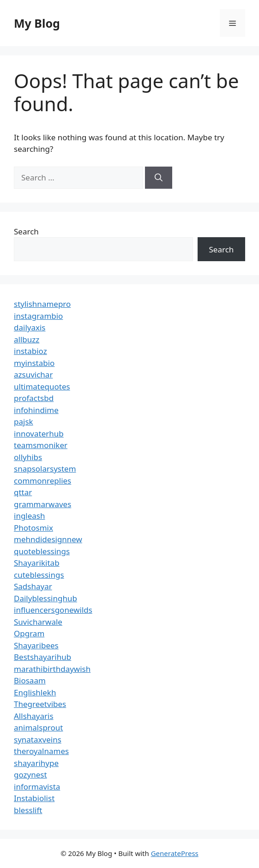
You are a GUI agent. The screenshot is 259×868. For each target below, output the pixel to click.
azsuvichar (33, 374)
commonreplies (42, 481)
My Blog (37, 23)
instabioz (30, 351)
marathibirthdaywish (52, 669)
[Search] (159, 178)
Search (26, 231)
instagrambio (38, 316)
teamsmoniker (41, 445)
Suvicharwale (38, 622)
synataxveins (38, 739)
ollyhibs (28, 457)
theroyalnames (41, 751)
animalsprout (38, 727)
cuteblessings (39, 575)
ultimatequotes (42, 386)
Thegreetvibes (40, 704)
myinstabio (34, 363)
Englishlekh (35, 692)
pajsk (24, 422)
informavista (37, 787)
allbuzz (27, 339)
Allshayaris (34, 716)
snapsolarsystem (45, 469)
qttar (23, 492)
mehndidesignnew (48, 539)
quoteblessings (42, 551)
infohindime (36, 410)
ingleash (30, 516)
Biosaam (30, 680)
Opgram (29, 633)
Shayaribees (36, 645)
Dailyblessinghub (45, 598)
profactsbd (34, 398)
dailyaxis (30, 327)
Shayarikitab (37, 563)
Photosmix (33, 528)
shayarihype (36, 763)
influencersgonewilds (53, 610)
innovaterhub (39, 434)
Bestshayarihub (42, 657)
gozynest (30, 775)
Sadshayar (33, 586)
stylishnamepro (42, 304)
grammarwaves (42, 504)
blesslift (28, 810)
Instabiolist (34, 798)
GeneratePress (175, 853)
